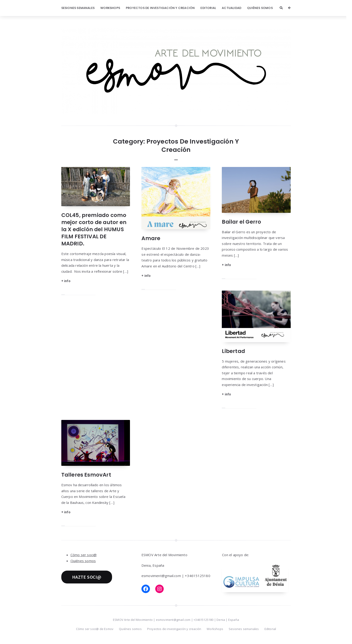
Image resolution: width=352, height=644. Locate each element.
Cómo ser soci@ (84, 555)
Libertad (233, 351)
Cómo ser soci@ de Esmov (95, 629)
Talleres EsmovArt (86, 475)
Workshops (110, 8)
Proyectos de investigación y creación (160, 8)
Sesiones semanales (78, 8)
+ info (66, 281)
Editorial (208, 8)
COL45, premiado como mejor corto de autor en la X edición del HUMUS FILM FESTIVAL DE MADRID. (94, 229)
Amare (151, 238)
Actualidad (232, 8)
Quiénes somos (260, 8)
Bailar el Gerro (241, 222)
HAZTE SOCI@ (87, 577)
